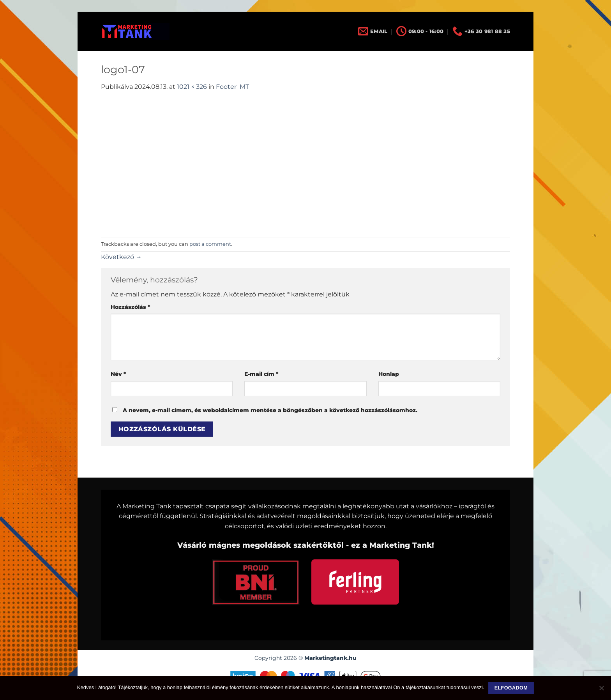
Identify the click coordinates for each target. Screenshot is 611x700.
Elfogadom (511, 688)
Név (118, 374)
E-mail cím (261, 374)
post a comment (210, 244)
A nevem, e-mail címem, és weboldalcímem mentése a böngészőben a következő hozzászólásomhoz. (270, 410)
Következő (121, 257)
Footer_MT (232, 87)
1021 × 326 (192, 87)
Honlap (389, 374)
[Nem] (601, 690)
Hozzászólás (130, 307)
